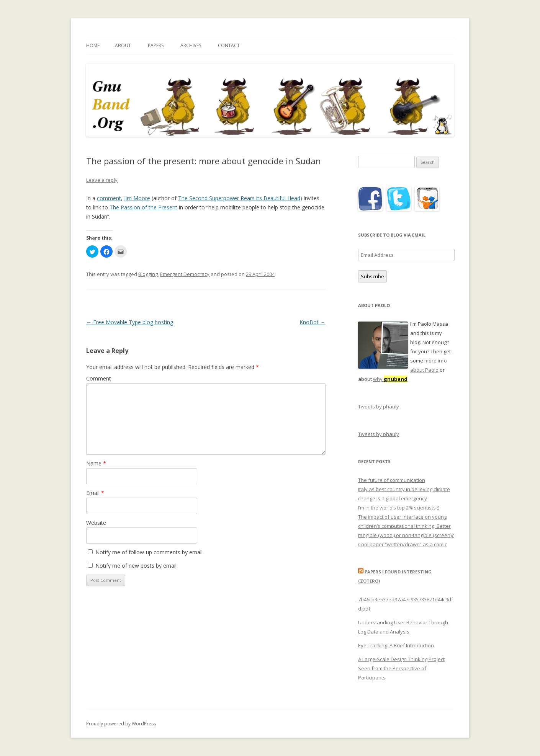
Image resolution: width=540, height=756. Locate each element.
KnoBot (313, 322)
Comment (99, 378)
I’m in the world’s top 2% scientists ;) (399, 508)
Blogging (148, 274)
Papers (156, 45)
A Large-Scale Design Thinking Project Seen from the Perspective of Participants (401, 668)
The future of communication (392, 480)
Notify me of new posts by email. (137, 566)
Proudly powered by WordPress (121, 724)
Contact (229, 45)
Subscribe (372, 276)
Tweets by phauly (379, 407)
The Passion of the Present (143, 207)
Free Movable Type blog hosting (130, 322)
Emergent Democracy (185, 274)
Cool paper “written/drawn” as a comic (403, 544)
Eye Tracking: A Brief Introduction (396, 645)
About (123, 45)
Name (96, 463)
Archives (191, 45)
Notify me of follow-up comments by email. (150, 552)
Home (93, 45)
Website (96, 523)
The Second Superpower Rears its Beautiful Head (239, 198)
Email (95, 493)
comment (109, 198)
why (390, 379)
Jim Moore (137, 198)
